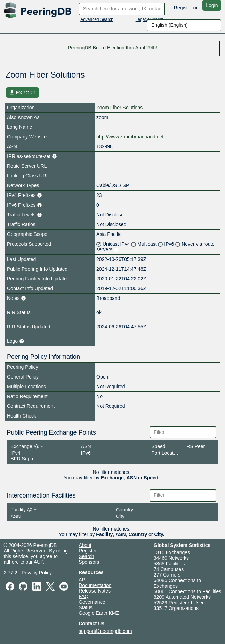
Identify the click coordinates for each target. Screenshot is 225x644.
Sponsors (89, 562)
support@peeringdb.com (105, 631)
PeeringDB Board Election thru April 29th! (112, 48)
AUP (38, 562)
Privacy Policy (37, 573)
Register (183, 8)
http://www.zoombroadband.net (130, 137)
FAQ (83, 596)
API (83, 580)
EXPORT (22, 93)
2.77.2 (11, 573)
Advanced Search (97, 19)
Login (212, 5)
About (85, 545)
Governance (92, 602)
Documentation (95, 585)
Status (86, 607)
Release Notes (95, 591)
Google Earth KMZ (99, 613)
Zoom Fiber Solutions (119, 108)
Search (86, 556)
